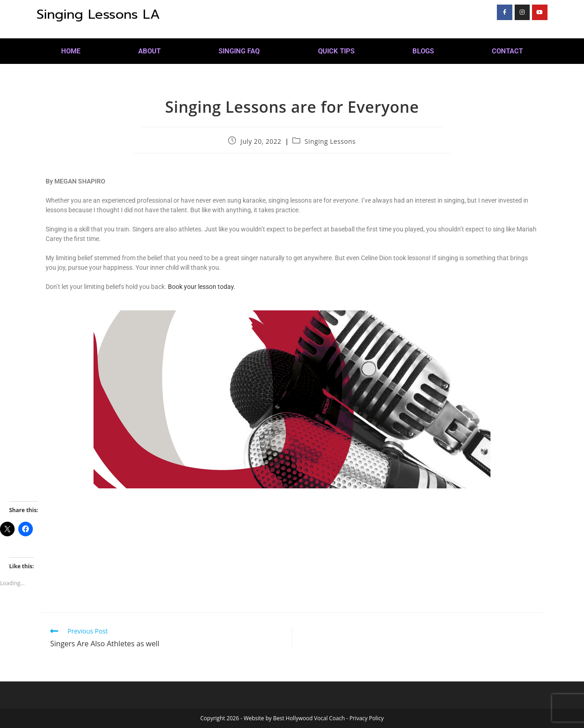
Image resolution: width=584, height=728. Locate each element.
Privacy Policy (367, 718)
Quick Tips (336, 51)
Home (71, 51)
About (149, 51)
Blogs (423, 51)
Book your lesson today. (202, 287)
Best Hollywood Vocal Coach (309, 718)
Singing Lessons (330, 141)
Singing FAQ (239, 51)
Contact (507, 51)
